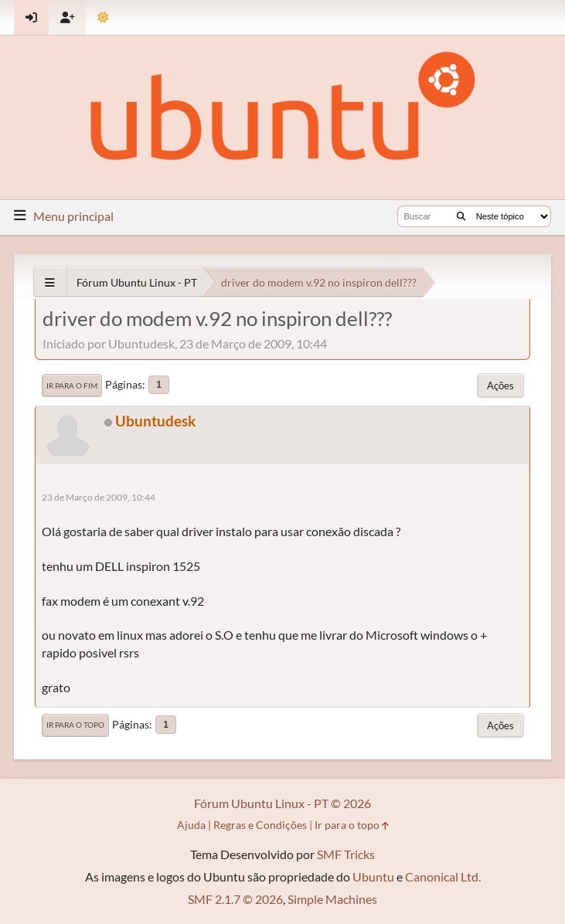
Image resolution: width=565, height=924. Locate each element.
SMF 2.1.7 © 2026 (235, 899)
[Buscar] (461, 216)
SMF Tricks (346, 854)
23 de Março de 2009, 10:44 (99, 497)
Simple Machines (332, 899)
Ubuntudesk (155, 421)
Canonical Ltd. (443, 876)
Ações (500, 386)
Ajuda (191, 825)
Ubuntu (373, 876)
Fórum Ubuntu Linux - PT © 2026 (282, 803)
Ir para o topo (75, 725)
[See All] (50, 282)
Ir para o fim (72, 386)
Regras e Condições (260, 825)
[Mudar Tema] (103, 17)
